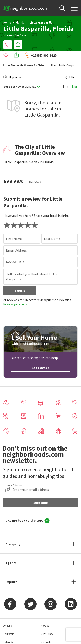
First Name (14, 229)
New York (46, 632)
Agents (11, 553)
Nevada (45, 616)
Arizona (8, 616)
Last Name (52, 229)
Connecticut (10, 640)
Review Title (15, 252)
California (9, 624)
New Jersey (47, 624)
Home (7, 22)
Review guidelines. (16, 294)
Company (13, 534)
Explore (11, 572)
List (75, 77)
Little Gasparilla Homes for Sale (24, 55)
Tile (65, 77)
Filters (71, 67)
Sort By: (9, 77)
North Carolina (49, 640)
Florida (20, 22)
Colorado (8, 632)
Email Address (16, 241)
